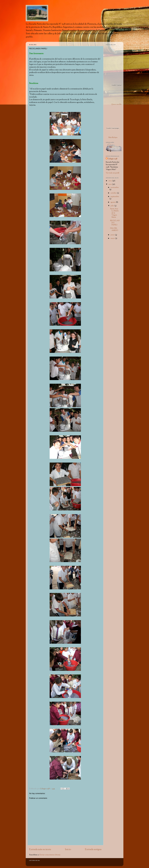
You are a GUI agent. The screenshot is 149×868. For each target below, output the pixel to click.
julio (113, 206)
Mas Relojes (113, 137)
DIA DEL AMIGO (114, 229)
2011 (110, 184)
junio (113, 235)
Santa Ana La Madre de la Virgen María (114, 213)
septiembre (115, 197)
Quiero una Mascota (118, 104)
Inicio (68, 849)
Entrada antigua (93, 849)
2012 (110, 181)
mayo (113, 238)
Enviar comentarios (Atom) (50, 855)
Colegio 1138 (112, 159)
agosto (113, 202)
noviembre (115, 187)
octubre (114, 193)
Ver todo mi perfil (113, 173)
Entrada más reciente (40, 849)
